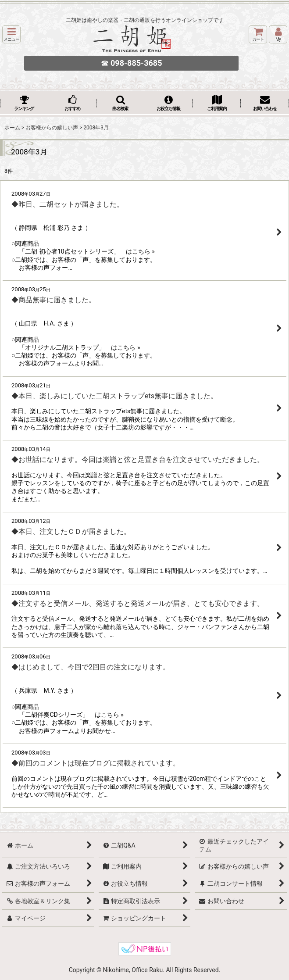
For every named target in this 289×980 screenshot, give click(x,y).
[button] (11, 34)
